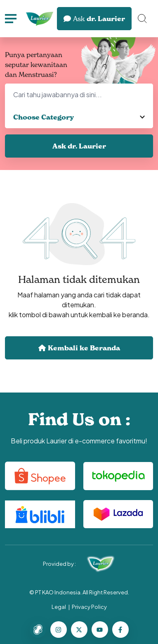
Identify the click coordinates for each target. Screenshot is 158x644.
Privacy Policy (89, 607)
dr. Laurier (94, 19)
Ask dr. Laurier (79, 146)
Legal (59, 607)
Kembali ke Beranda (79, 348)
